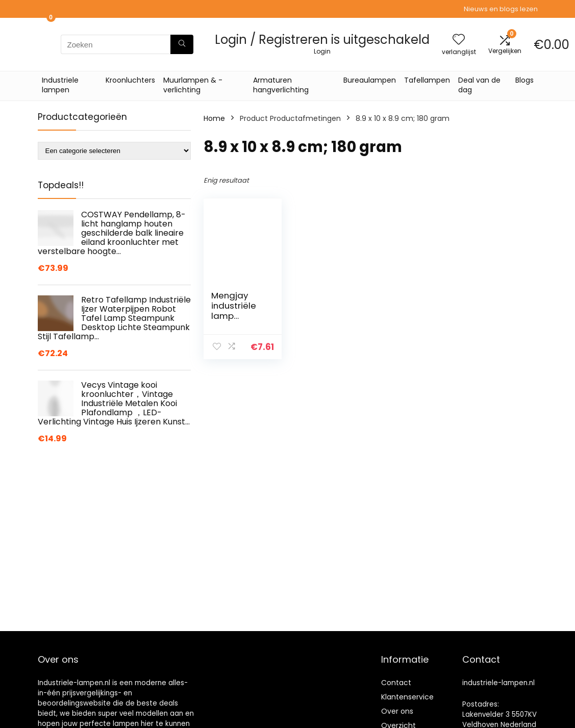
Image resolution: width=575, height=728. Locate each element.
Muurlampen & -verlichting (193, 85)
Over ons (397, 711)
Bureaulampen (370, 80)
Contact (396, 683)
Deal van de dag (479, 85)
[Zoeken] (182, 44)
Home (214, 118)
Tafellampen (427, 80)
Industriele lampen (60, 85)
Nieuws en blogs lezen (501, 9)
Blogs (524, 80)
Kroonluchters (130, 80)
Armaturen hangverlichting (281, 85)
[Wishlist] (459, 40)
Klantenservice (407, 697)
